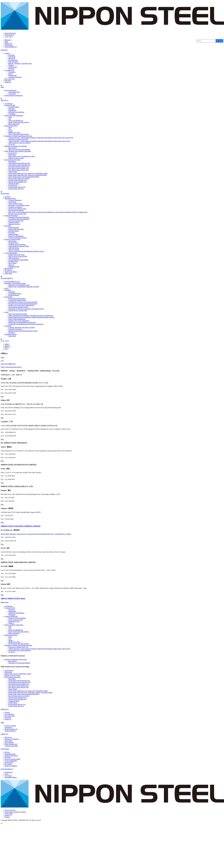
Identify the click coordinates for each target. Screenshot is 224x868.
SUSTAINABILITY (11, 47)
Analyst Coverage (14, 250)
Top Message (9, 104)
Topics (7, 288)
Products (7, 53)
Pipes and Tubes (13, 62)
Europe (11, 131)
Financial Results (14, 227)
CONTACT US (9, 35)
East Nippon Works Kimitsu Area (18, 168)
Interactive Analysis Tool (16, 221)
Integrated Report (14, 231)
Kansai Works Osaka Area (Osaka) (19, 178)
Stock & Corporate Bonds (12, 239)
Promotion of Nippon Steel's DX (18, 139)
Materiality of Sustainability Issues (19, 205)
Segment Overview (14, 224)
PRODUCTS (5, 709)
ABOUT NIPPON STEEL (13, 598)
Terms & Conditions (11, 272)
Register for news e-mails (16, 158)
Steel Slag (11, 69)
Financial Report (13, 234)
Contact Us (8, 82)
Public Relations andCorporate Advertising (11, 745)
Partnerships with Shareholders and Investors (22, 322)
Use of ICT (12, 144)
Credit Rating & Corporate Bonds (19, 246)
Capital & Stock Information (17, 244)
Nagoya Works (13, 172)
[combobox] (206, 41)
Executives (12, 109)
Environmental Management (17, 299)
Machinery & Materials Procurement (16, 146)
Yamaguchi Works (14, 184)
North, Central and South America (19, 122)
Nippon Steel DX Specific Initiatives (19, 143)
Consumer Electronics (15, 77)
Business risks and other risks (17, 214)
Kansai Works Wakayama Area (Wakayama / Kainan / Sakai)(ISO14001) (30, 692)
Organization (12, 110)
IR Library (8, 757)
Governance (8, 326)
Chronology (12, 114)
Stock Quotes (12, 241)
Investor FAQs (9, 268)
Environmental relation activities (18, 307)
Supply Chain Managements (17, 319)
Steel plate (11, 55)
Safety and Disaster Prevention (18, 314)
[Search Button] (220, 41)
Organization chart (14, 92)
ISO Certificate (9, 742)
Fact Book (11, 233)
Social (6, 312)
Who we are (8, 737)
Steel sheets (12, 57)
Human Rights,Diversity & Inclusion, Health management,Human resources (31, 317)
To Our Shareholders (11, 253)
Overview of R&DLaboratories (10, 727)
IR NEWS (8, 197)
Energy (11, 74)
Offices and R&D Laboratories (14, 115)
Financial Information (11, 216)
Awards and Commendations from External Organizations (26, 324)
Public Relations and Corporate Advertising (18, 151)
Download (8, 81)
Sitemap (7, 817)
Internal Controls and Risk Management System (23, 331)
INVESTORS (9, 45)
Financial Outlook (14, 222)
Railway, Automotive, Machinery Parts (20, 63)
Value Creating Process (15, 204)
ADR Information (14, 248)
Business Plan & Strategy (16, 210)
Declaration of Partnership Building (19, 150)
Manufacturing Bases (11, 126)
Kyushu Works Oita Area (16, 189)
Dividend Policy (13, 243)
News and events (10, 79)
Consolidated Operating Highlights (19, 219)
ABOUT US (8, 43)
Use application (9, 70)
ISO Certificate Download (12, 160)
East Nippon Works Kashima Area (19, 167)
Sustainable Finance (11, 334)
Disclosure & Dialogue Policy (17, 209)
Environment (9, 297)
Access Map (12, 94)
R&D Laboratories (14, 124)
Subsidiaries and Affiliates (16, 112)
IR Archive (8, 226)
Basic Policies (13, 148)
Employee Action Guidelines (17, 618)
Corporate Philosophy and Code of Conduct (22, 327)
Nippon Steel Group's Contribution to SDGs (22, 156)
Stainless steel (13, 67)
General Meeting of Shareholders (18, 260)
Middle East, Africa (14, 133)
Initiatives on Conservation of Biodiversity (21, 305)
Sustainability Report (15, 293)
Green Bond (12, 336)
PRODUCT (8, 40)
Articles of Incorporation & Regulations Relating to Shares (26, 251)
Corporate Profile (10, 105)
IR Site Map (8, 273)
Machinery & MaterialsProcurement (12, 740)
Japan (10, 117)
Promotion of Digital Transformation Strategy (18, 136)
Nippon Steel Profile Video (17, 255)
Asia (10, 119)
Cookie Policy (9, 814)
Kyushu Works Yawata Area (17, 187)
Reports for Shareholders (16, 236)
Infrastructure (12, 75)
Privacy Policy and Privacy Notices (15, 812)
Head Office (12, 161)
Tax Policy (12, 333)
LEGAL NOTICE (10, 810)
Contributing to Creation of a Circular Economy (23, 302)
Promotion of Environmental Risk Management (23, 304)
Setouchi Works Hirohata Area (18, 180)
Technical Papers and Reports (13, 95)
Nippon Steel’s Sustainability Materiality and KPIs (24, 287)
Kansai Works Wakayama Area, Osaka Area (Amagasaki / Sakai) (28, 173)
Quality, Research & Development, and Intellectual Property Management (31, 316)
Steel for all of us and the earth (18, 256)
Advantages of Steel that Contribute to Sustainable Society (26, 309)
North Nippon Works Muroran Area (19, 163)
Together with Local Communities (19, 321)
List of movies (13, 153)
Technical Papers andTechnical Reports (11, 730)
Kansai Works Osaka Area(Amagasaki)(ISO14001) (24, 177)
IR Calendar (8, 270)
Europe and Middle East (16, 121)
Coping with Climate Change (17, 300)
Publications (12, 155)
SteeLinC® (12, 58)
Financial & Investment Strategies (19, 217)
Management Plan (10, 199)
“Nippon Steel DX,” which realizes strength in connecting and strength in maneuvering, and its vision (39, 141)
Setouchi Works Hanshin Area (17, 182)
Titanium (11, 65)
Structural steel (13, 60)
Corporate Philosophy (15, 200)
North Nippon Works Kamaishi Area (19, 165)
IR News (7, 752)
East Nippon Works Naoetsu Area (19, 170)
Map (2, 396)
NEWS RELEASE (10, 33)
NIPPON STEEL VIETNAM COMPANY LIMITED (21, 526)
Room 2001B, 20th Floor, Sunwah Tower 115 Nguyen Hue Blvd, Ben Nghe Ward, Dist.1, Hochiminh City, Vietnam (36, 534)
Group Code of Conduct (16, 620)
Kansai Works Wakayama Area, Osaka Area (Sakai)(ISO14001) (28, 175)
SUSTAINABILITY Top (12, 282)
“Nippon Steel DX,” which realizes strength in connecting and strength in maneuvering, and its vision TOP (41, 138)
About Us (11, 265)
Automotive (12, 72)
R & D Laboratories (11, 90)
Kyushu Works (13, 185)
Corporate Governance (15, 207)
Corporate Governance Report (17, 238)
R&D (6, 42)
